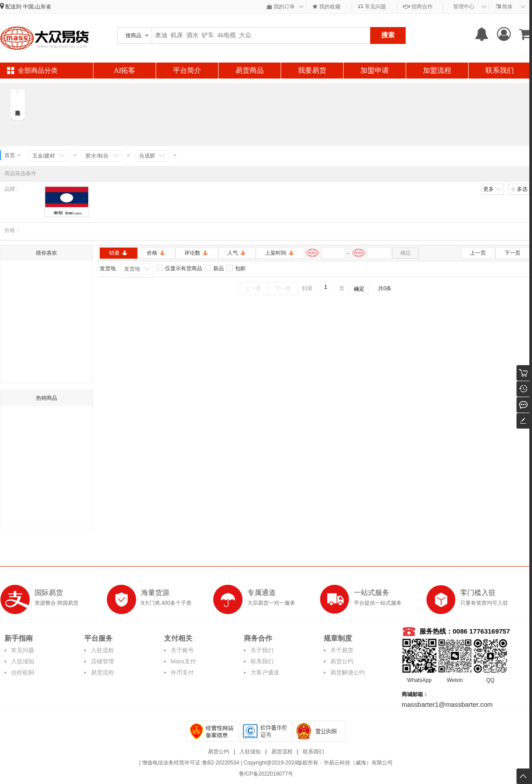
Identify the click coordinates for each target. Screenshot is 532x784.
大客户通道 (265, 672)
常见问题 (372, 7)
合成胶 (147, 156)
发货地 (132, 269)
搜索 (388, 35)
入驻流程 (102, 650)
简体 (504, 7)
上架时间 (280, 253)
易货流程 (102, 672)
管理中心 (464, 7)
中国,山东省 (37, 7)
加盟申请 (375, 70)
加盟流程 (437, 70)
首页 (10, 155)
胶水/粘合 (97, 156)
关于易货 (342, 650)
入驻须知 (23, 661)
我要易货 (312, 70)
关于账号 (182, 650)
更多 (493, 189)
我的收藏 (326, 7)
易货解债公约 (348, 672)
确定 (406, 253)
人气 (237, 253)
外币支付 (182, 672)
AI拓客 (125, 70)
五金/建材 (44, 156)
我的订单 (281, 7)
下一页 (512, 253)
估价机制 (23, 672)
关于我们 (262, 650)
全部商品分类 (38, 71)
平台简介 (187, 70)
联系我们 (500, 70)
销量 (119, 253)
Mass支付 (183, 661)
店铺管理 (102, 661)
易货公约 (342, 661)
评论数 (197, 253)
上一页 (478, 253)
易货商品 (250, 70)
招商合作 (418, 7)
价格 (156, 253)
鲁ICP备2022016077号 (266, 774)
